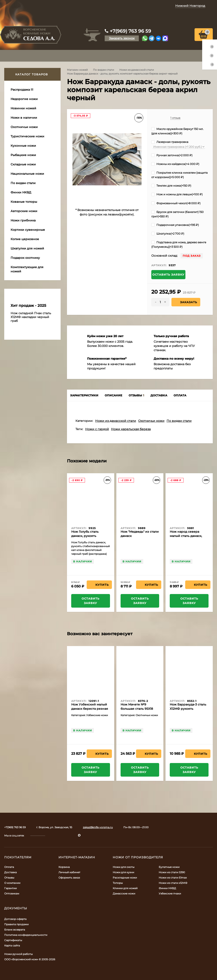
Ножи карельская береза (131, 429)
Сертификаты (13, 940)
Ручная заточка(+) (172, 155)
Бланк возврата (15, 930)
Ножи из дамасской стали (137, 70)
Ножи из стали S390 (172, 872)
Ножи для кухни (123, 872)
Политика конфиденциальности (26, 935)
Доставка (10, 872)
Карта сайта (12, 946)
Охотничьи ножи (151, 421)
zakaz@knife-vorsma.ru (98, 827)
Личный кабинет (69, 872)
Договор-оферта (15, 919)
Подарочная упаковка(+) (175, 225)
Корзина (64, 867)
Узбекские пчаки (170, 893)
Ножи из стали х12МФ (173, 883)
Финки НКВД (167, 888)
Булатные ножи (169, 867)
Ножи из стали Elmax (173, 878)
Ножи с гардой (97, 429)
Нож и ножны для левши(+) (177, 194)
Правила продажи (16, 924)
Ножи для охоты (124, 867)
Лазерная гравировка (170, 142)
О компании (12, 883)
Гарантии (10, 888)
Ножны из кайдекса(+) (175, 164)
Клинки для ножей (125, 888)
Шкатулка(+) (168, 234)
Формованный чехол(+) (176, 203)
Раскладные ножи (125, 878)
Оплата (9, 867)
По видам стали (104, 70)
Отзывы (9, 878)
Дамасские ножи (124, 893)
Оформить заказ (69, 878)
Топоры (118, 883)
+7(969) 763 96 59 (130, 31)
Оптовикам (12, 893)
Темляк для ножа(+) (171, 186)
